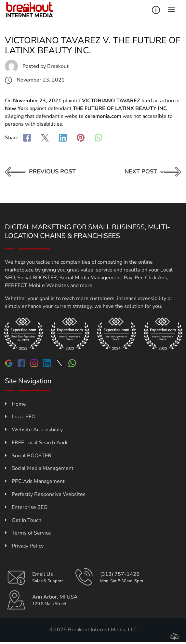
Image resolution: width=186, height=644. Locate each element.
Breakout (58, 66)
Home (15, 404)
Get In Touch (23, 520)
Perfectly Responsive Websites (45, 494)
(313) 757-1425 (120, 574)
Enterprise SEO (26, 507)
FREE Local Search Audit (37, 443)
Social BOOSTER (28, 456)
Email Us (43, 574)
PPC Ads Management (35, 481)
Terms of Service (28, 533)
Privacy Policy (24, 546)
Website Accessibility (34, 430)
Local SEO (20, 417)
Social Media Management (39, 468)
